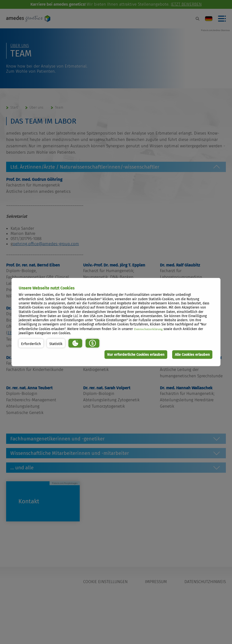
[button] (31, 343)
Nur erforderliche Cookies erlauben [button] (135, 354)
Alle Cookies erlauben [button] (192, 354)
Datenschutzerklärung (148, 329)
